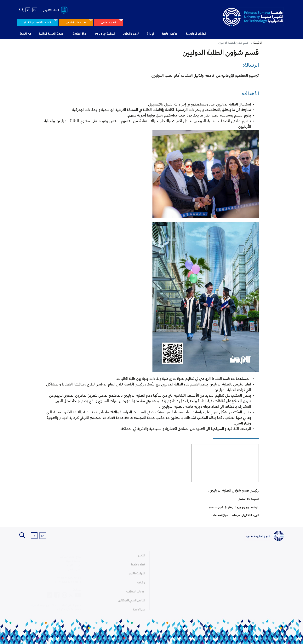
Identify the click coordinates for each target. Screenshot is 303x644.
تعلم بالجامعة (138, 566)
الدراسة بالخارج (137, 575)
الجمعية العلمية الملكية (52, 34)
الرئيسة (257, 43)
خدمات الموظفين (135, 593)
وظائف (141, 584)
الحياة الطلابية (80, 34)
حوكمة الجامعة (170, 34)
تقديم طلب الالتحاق (76, 23)
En (35, 10)
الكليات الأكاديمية (196, 34)
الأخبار (141, 557)
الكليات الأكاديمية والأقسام (37, 23)
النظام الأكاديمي (56, 10)
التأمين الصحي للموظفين (131, 602)
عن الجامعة (25, 34)
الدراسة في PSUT (105, 34)
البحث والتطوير (131, 34)
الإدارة (151, 34)
